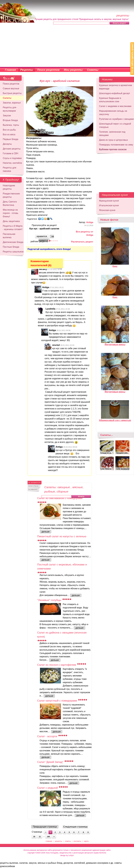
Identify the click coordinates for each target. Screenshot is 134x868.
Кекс (115, 265)
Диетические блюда (13, 242)
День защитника (11, 221)
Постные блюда (11, 247)
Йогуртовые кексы (115, 343)
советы (68, 841)
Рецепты (27, 70)
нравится (42, 236)
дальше (46, 532)
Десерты (7, 144)
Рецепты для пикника (10, 169)
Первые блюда (10, 139)
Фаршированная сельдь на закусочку (113, 113)
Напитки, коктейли (12, 163)
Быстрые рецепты (12, 93)
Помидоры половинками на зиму (116, 145)
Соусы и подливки (12, 158)
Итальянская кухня (109, 205)
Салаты (7, 98)
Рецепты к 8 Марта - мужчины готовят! (13, 228)
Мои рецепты (73, 70)
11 (40, 837)
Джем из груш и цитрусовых (114, 140)
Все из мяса (9, 134)
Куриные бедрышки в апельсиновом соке (110, 100)
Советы (93, 70)
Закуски (7, 116)
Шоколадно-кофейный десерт (115, 93)
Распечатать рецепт (82, 242)
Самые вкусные (11, 88)
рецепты (58, 841)
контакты (77, 841)
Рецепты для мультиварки (10, 109)
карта (86, 841)
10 (34, 837)
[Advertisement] (67, 46)
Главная (10, 70)
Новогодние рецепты (9, 187)
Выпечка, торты (11, 125)
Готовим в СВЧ (10, 153)
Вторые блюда (10, 120)
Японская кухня (107, 210)
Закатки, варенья (12, 103)
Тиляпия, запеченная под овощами (112, 134)
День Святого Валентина (10, 203)
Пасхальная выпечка (9, 236)
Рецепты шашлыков (13, 252)
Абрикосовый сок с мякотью (115, 419)
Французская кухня (109, 201)
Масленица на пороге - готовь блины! (11, 213)
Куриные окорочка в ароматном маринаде (115, 87)
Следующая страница (75, 827)
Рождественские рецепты (11, 195)
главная (49, 841)
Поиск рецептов (48, 70)
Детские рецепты (12, 149)
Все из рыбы (9, 130)
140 (48, 837)
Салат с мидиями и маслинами (115, 106)
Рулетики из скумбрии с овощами (116, 119)
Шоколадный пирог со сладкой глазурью (115, 125)
